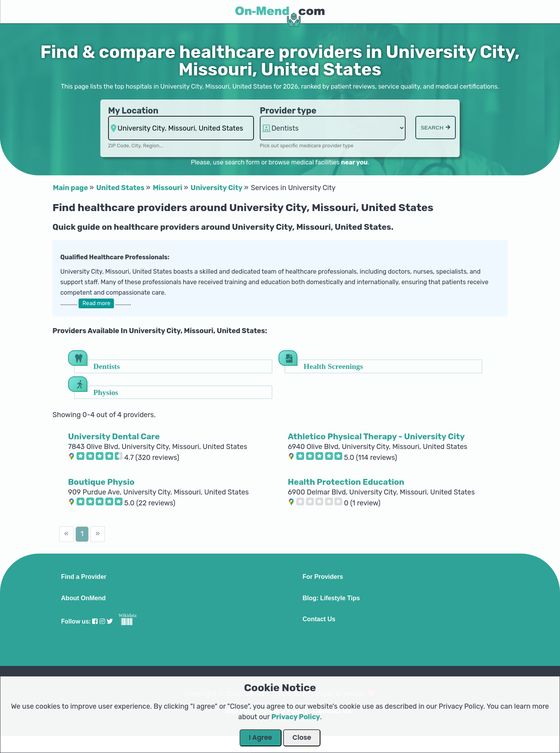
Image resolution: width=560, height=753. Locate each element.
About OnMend (83, 598)
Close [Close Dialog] (302, 737)
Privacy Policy (296, 717)
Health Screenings (333, 366)
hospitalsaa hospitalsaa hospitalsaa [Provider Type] (333, 128)
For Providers (323, 577)
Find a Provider (84, 577)
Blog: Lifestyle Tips (331, 598)
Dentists (107, 366)
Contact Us (319, 619)
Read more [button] (96, 303)
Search (436, 128)
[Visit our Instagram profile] (102, 621)
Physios (106, 392)
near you (354, 162)
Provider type (288, 111)
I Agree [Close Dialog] (261, 737)
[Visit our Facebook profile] (95, 621)
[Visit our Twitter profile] (110, 621)
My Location (133, 111)
